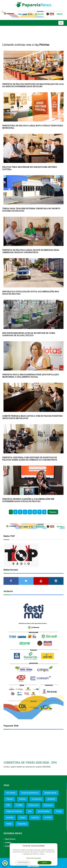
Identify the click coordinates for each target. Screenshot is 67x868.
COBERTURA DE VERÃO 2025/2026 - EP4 (30, 762)
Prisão (59, 811)
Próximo (52, 512)
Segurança (22, 824)
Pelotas (22, 799)
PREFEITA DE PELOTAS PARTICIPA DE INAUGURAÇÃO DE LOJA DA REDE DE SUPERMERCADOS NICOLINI (33, 85)
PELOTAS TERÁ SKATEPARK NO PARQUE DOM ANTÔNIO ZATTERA (30, 168)
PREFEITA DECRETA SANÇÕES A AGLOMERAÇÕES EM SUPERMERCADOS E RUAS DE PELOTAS (28, 500)
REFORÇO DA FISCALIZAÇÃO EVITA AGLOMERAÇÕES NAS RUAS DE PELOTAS (31, 293)
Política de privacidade (33, 858)
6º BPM (48, 818)
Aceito (45, 863)
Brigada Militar (50, 793)
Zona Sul (35, 818)
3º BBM (19, 805)
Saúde (9, 824)
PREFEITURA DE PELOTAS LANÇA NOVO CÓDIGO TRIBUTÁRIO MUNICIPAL (33, 127)
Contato (8, 843)
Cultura (22, 818)
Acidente (51, 799)
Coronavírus (37, 799)
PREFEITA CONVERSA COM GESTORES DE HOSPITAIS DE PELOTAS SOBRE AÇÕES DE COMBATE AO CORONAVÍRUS (30, 459)
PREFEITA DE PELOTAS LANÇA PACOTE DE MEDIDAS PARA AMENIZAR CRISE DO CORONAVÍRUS (31, 251)
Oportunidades (44, 811)
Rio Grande (11, 793)
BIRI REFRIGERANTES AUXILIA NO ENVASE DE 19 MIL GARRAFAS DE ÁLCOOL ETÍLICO (29, 334)
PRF (8, 805)
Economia (48, 805)
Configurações (23, 863)
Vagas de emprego (14, 811)
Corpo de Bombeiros (30, 793)
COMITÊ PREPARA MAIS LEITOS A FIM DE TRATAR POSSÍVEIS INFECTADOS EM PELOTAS (32, 417)
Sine (30, 811)
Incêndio (10, 818)
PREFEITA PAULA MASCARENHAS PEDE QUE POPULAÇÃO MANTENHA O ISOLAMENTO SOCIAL (31, 376)
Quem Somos (10, 839)
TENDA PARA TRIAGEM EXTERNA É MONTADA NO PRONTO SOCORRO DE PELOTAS (31, 210)
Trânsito (10, 799)
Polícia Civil (33, 805)
